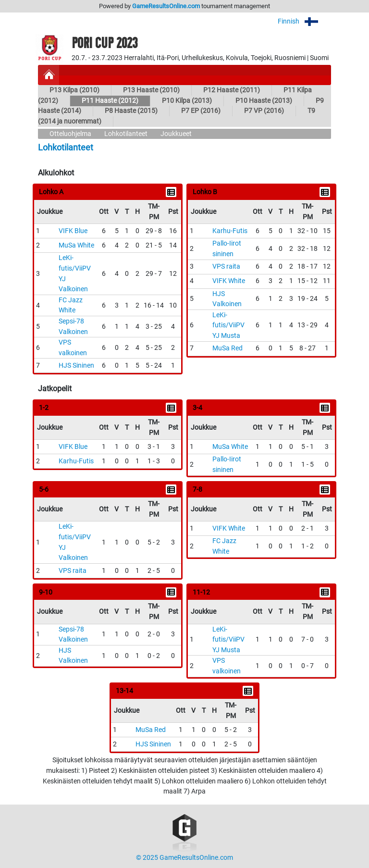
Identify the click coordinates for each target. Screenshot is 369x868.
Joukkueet (176, 134)
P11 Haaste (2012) (110, 101)
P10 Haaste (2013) (264, 101)
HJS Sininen (76, 366)
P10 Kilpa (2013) (187, 101)
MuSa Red (228, 348)
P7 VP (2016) (264, 111)
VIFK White (229, 281)
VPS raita (226, 267)
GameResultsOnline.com (166, 6)
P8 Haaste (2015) (131, 111)
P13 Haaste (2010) (151, 90)
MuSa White (76, 245)
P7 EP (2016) (201, 111)
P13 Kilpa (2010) (74, 90)
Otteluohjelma (70, 134)
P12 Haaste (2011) (232, 90)
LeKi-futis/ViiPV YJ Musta (228, 325)
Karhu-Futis (230, 231)
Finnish (304, 21)
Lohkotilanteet (126, 134)
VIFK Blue (73, 231)
